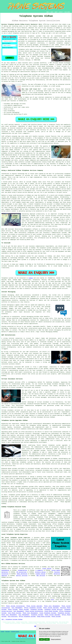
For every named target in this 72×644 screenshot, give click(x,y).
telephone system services (30, 567)
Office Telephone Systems (33, 608)
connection (48, 97)
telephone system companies (61, 593)
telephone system (51, 601)
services (9, 577)
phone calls (48, 94)
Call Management (17, 608)
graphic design (40, 574)
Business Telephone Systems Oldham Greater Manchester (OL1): (22, 24)
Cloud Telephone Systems (48, 613)
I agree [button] (42, 639)
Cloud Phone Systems (51, 611)
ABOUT (56, 12)
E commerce (39, 570)
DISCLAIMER (67, 12)
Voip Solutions (13, 617)
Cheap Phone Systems (44, 617)
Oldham (31, 278)
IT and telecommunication (45, 143)
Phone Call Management (52, 606)
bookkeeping (5, 570)
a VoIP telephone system (32, 555)
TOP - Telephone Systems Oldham (12, 619)
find (7, 584)
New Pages (8, 632)
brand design (47, 569)
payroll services (22, 576)
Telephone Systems (37, 610)
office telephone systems (61, 524)
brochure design (40, 572)
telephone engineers (8, 285)
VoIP (29, 125)
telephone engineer (20, 512)
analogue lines (38, 55)
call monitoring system (26, 560)
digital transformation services (35, 515)
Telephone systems (7, 278)
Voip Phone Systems (15, 613)
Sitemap (2, 632)
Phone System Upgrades (34, 606)
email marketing (22, 574)
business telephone (58, 177)
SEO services (41, 576)
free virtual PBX (52, 75)
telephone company (63, 43)
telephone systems (56, 26)
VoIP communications (44, 158)
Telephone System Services (53, 610)
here (53, 600)
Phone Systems (13, 610)
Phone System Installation (15, 606)
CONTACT (61, 12)
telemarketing (22, 570)
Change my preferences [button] (56, 639)
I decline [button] (47, 639)
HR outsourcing (21, 572)
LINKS (52, 12)
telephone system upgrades (61, 519)
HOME (48, 12)
